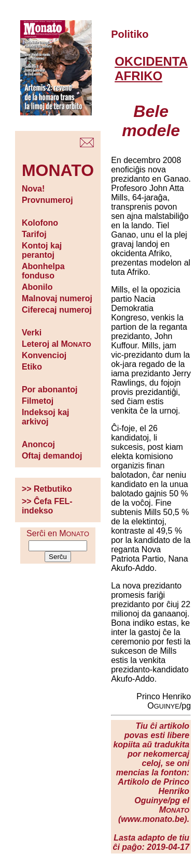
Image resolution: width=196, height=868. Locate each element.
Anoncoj (38, 444)
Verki (32, 333)
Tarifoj (34, 234)
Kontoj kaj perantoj (42, 250)
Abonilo (37, 287)
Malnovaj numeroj (57, 298)
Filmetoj (38, 401)
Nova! (33, 189)
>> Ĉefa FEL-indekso (47, 506)
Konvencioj (44, 355)
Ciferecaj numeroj (57, 310)
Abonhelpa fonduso (43, 271)
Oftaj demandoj (52, 456)
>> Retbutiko (47, 489)
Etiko (32, 367)
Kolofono (40, 223)
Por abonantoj (50, 389)
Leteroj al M (57, 344)
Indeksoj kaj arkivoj (46, 417)
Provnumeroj (47, 200)
